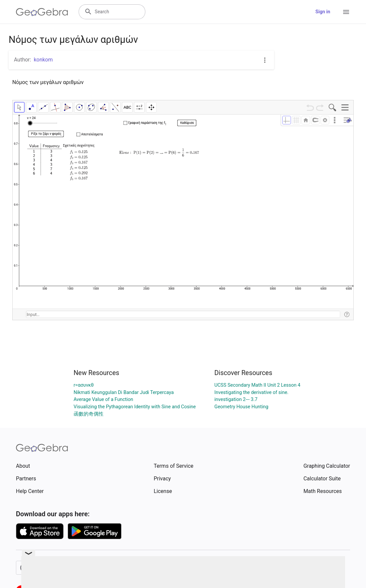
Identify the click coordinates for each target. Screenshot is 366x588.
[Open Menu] (346, 12)
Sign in (323, 12)
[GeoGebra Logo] (42, 12)
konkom (43, 60)
